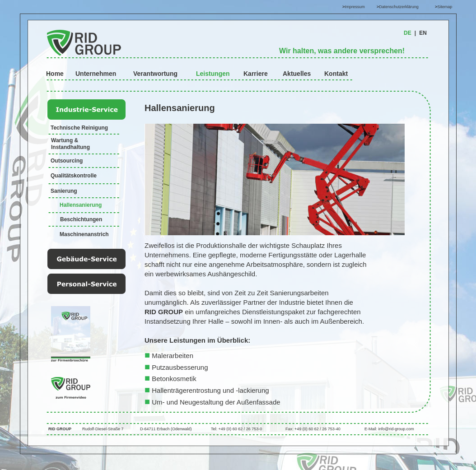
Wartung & (65, 140)
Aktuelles (297, 74)
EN (423, 33)
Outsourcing (67, 161)
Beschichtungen (81, 219)
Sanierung (64, 191)
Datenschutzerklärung (399, 7)
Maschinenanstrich (84, 234)
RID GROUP (60, 429)
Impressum (355, 7)
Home (55, 74)
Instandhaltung (70, 147)
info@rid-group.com (396, 429)
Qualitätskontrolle (74, 176)
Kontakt (336, 74)
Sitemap (445, 7)
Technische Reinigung (79, 128)
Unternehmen (96, 74)
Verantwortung (155, 74)
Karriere (256, 74)
